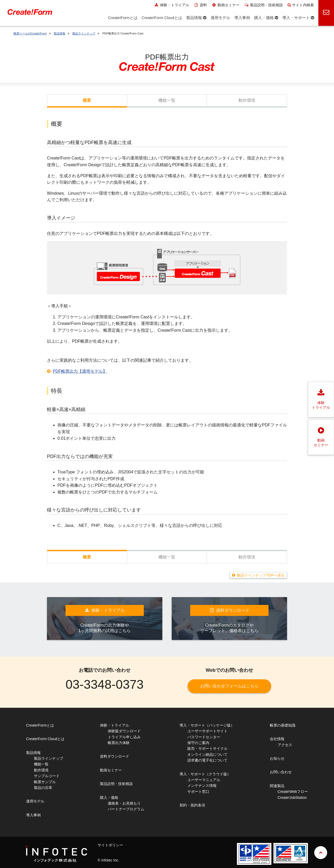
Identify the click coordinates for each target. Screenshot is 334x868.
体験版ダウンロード (124, 731)
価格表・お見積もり (124, 803)
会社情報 (277, 739)
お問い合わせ (281, 772)
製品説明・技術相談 (264, 5)
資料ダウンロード (115, 756)
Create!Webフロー (293, 792)
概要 (87, 100)
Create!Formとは (40, 725)
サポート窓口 (198, 792)
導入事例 (33, 815)
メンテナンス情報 (202, 786)
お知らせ (277, 758)
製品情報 (59, 33)
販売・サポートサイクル (207, 748)
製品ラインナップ (84, 33)
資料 (201, 5)
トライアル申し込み (124, 737)
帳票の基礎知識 (283, 725)
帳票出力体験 (119, 743)
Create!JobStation (292, 798)
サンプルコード (47, 776)
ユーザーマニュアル (204, 780)
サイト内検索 (301, 5)
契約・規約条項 (192, 805)
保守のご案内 (198, 743)
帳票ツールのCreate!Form (30, 33)
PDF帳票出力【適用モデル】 (80, 371)
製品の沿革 (43, 788)
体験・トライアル (172, 5)
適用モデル (35, 801)
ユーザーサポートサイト (207, 731)
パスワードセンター (204, 737)
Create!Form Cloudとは (45, 739)
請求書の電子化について (207, 760)
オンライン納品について (207, 754)
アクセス (285, 745)
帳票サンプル (45, 782)
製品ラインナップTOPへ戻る (261, 575)
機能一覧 (167, 100)
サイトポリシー (110, 845)
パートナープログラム (126, 809)
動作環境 (247, 100)
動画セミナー (226, 5)
